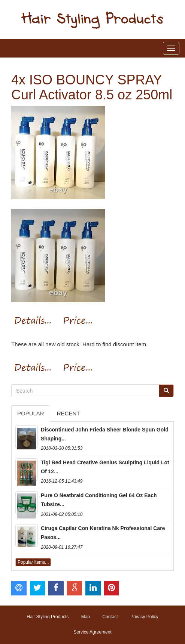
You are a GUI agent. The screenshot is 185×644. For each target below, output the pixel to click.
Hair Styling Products (48, 617)
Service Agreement (92, 632)
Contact (110, 617)
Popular (31, 413)
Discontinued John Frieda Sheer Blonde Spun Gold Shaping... (105, 434)
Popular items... (33, 562)
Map (86, 617)
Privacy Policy (144, 617)
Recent (69, 413)
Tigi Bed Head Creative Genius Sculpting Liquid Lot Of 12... (105, 467)
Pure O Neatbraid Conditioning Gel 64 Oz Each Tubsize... (99, 500)
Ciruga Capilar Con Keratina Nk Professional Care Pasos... (103, 533)
